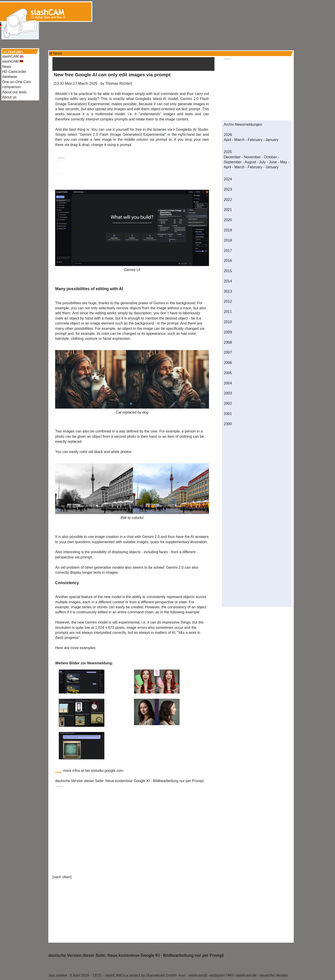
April (227, 140)
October (270, 157)
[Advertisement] (167, 11)
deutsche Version (274, 975)
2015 (228, 271)
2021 (228, 210)
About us (9, 97)
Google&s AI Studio (192, 129)
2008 (228, 342)
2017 (228, 251)
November (252, 157)
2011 (228, 312)
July (263, 162)
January (272, 140)
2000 (228, 424)
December (232, 157)
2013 (228, 291)
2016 (228, 261)
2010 (228, 322)
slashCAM (13, 56)
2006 (228, 363)
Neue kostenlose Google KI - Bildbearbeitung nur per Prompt (155, 781)
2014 (228, 281)
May (283, 162)
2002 (228, 403)
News (7, 67)
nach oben (62, 877)
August (250, 162)
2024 (228, 179)
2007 (228, 352)
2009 (228, 332)
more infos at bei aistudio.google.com (93, 771)
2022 (228, 200)
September (233, 162)
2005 (228, 373)
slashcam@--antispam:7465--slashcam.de (222, 975)
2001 (228, 414)
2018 (228, 240)
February (255, 140)
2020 (228, 220)
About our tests (14, 92)
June (273, 162)
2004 (228, 383)
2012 (228, 301)
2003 (228, 393)
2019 (228, 230)
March (239, 140)
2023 (228, 189)
